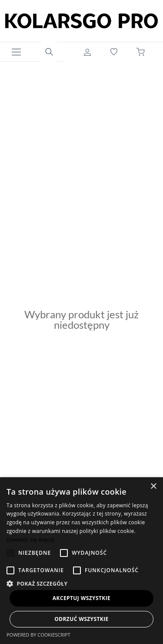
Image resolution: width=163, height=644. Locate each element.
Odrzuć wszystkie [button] (81, 619)
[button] (81, 583)
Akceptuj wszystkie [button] (81, 598)
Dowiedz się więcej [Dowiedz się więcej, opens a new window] (30, 540)
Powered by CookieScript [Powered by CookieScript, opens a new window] (38, 635)
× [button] (153, 487)
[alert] (81, 561)
